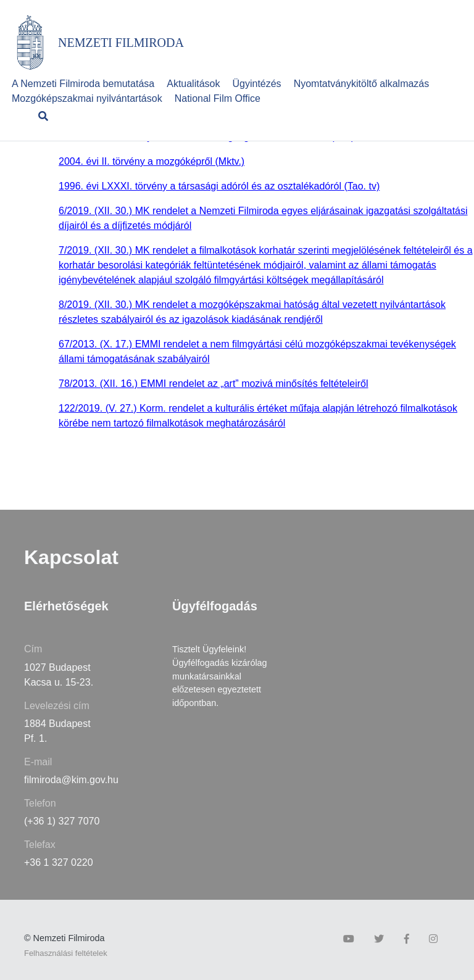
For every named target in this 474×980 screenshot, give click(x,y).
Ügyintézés (256, 84)
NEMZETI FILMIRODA (121, 43)
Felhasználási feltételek (66, 953)
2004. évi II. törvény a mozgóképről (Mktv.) (152, 161)
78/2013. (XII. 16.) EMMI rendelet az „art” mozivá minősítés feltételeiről (214, 384)
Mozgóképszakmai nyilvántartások (87, 98)
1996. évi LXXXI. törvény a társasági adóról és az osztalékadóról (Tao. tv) (219, 186)
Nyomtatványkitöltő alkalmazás (362, 84)
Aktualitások (193, 84)
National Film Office (218, 98)
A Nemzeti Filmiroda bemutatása (83, 84)
